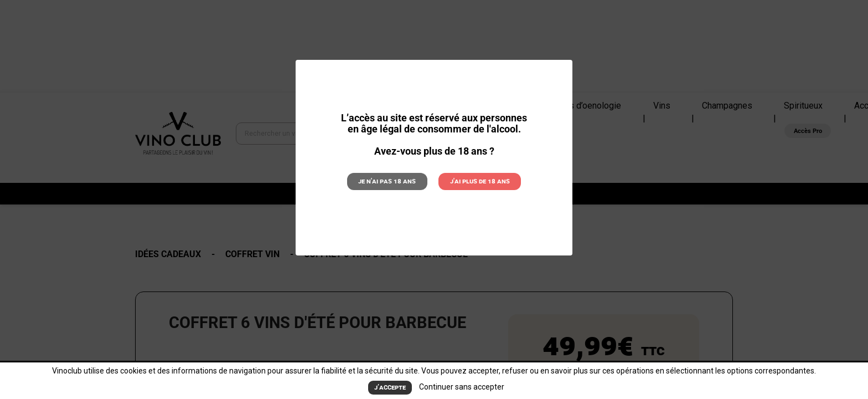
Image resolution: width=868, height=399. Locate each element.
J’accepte (390, 387)
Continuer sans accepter (462, 387)
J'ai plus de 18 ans (480, 181)
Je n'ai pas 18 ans (387, 181)
